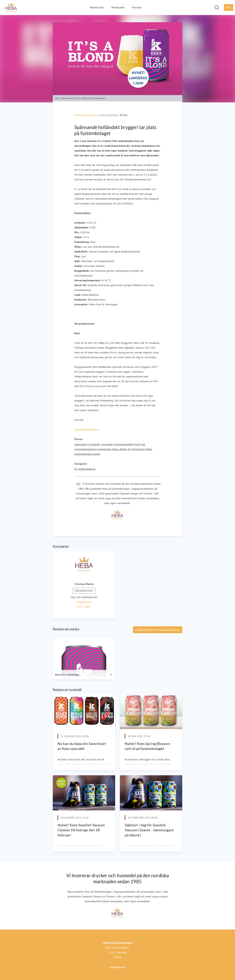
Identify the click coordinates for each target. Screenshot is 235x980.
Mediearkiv (118, 7)
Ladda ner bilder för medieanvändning (158, 630)
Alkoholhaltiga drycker (87, 454)
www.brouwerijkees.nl (87, 429)
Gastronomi (81, 444)
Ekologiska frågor (142, 449)
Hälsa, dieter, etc (122, 449)
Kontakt (137, 7)
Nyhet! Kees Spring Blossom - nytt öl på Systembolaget (148, 746)
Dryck (137, 444)
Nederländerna (87, 469)
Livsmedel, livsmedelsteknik (117, 444)
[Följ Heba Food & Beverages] (229, 8)
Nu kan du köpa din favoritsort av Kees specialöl (82, 746)
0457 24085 (84, 607)
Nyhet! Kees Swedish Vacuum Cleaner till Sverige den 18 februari (81, 830)
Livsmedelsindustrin (86, 449)
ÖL (76, 469)
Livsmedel (94, 444)
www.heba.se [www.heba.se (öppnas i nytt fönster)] (117, 967)
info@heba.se (84, 602)
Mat (143, 444)
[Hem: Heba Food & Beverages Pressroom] (11, 8)
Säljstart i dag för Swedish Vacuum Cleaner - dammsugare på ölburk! (149, 830)
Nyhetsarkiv (97, 7)
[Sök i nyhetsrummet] (217, 8)
